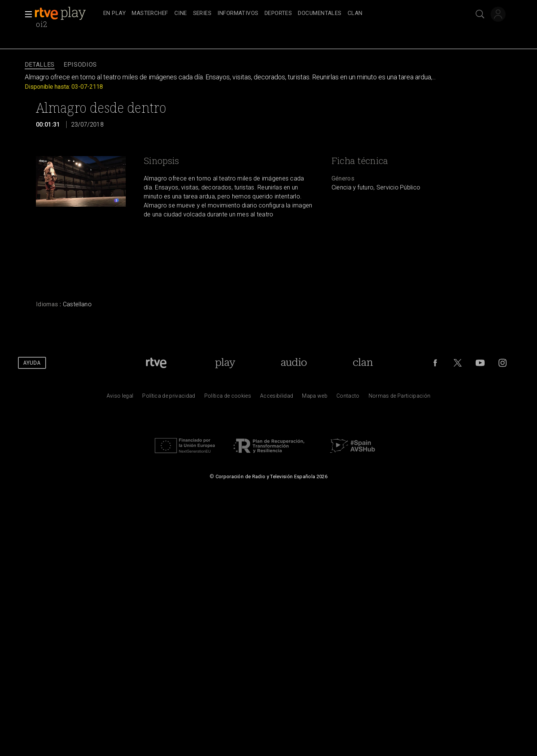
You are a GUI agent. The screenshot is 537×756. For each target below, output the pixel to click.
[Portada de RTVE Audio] (294, 363)
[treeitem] (115, 14)
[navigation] (277, 13)
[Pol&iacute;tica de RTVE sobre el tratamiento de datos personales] (169, 398)
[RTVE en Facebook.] (435, 363)
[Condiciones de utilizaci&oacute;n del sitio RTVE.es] (120, 398)
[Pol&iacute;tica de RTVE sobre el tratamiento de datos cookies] (228, 398)
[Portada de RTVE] (156, 363)
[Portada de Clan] (363, 363)
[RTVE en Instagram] (503, 363)
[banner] (67, 13)
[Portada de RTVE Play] (225, 363)
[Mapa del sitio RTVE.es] (315, 398)
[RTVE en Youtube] (480, 363)
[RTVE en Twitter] (458, 363)
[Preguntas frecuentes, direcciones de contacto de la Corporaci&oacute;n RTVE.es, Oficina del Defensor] (348, 398)
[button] (26, 14)
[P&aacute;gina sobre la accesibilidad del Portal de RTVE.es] (277, 398)
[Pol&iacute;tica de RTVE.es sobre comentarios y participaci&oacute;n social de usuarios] (400, 398)
